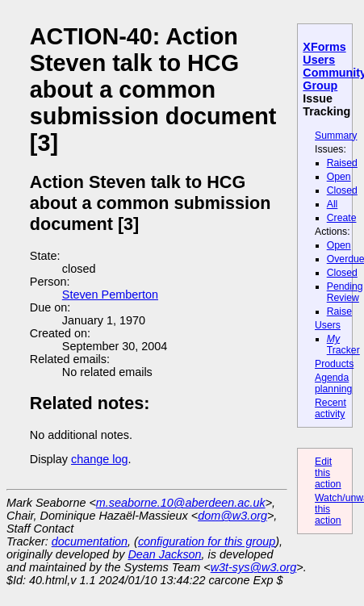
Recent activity (331, 408)
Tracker (343, 345)
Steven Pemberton (110, 295)
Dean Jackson (164, 554)
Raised (342, 163)
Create (342, 218)
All (333, 204)
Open (339, 177)
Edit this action (328, 473)
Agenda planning (333, 383)
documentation (90, 541)
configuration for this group (207, 541)
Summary (336, 136)
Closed (342, 190)
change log (99, 459)
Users (328, 325)
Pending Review (345, 292)
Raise (339, 311)
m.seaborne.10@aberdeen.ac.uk (181, 503)
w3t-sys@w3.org (254, 567)
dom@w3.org (232, 516)
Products (334, 364)
